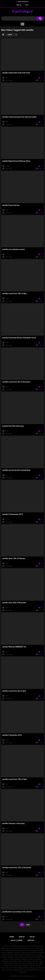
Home (12, 937)
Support (31, 940)
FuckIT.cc (20, 976)
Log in (27, 5)
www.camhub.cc (23, 2)
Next (28, 925)
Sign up (19, 5)
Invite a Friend (17, 940)
